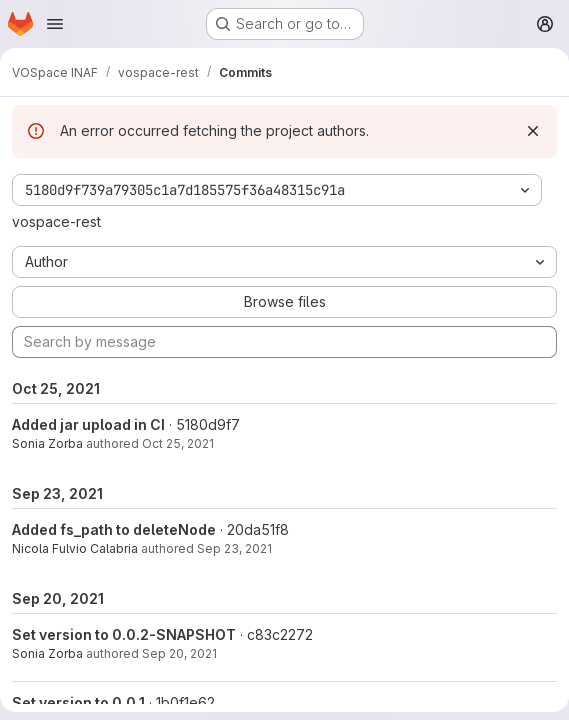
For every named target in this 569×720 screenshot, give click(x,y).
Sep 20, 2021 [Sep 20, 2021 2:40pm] (179, 653)
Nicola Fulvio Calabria (75, 548)
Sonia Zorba (47, 443)
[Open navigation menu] (55, 24)
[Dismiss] (533, 131)
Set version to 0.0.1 (78, 702)
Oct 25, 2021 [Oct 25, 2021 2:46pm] (178, 443)
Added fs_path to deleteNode (114, 529)
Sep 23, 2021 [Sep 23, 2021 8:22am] (234, 548)
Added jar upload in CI (88, 424)
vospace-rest (56, 221)
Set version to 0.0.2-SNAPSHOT (124, 634)
